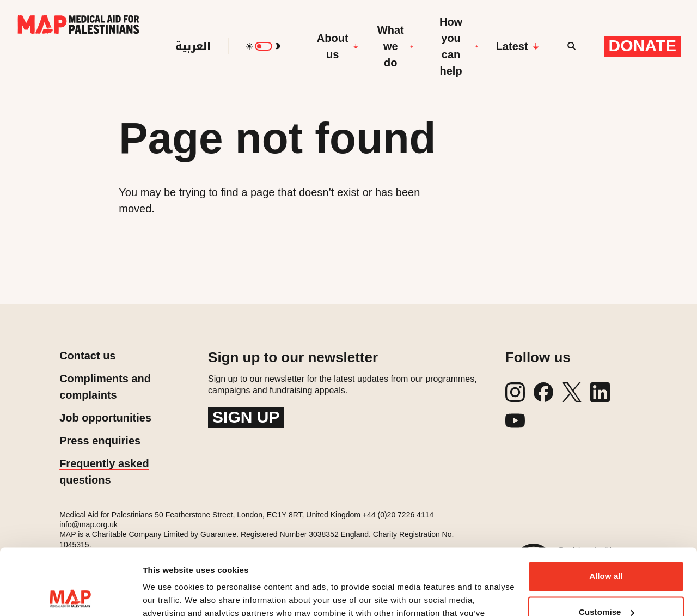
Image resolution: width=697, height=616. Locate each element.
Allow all (606, 514)
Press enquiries (100, 441)
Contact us (87, 356)
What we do (395, 46)
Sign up (246, 417)
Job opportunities (105, 418)
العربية (193, 46)
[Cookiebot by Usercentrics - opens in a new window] (71, 595)
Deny (606, 586)
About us (338, 46)
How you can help (459, 46)
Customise (607, 550)
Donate (643, 45)
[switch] (264, 46)
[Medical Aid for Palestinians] (78, 46)
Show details (168, 594)
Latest (518, 46)
